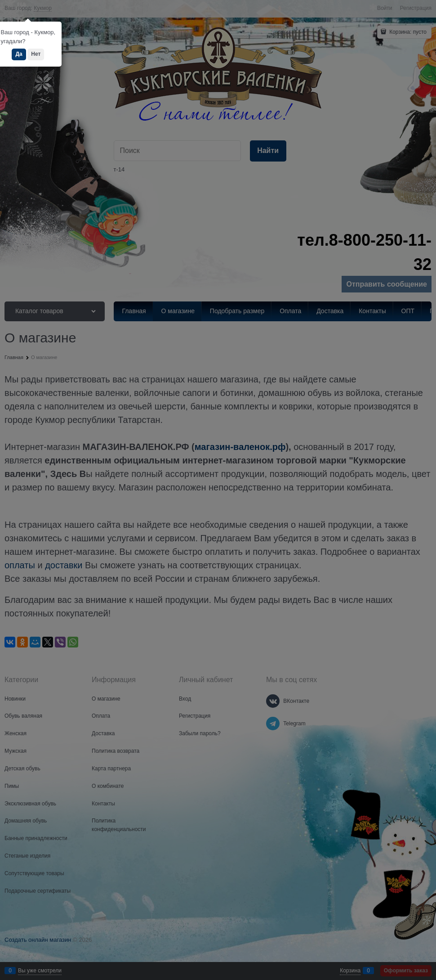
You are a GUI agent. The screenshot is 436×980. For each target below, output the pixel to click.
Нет (36, 54)
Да (19, 54)
